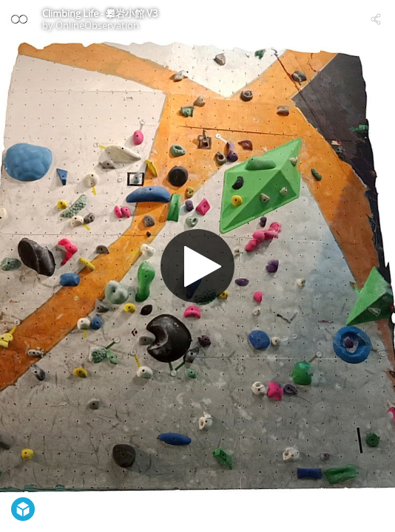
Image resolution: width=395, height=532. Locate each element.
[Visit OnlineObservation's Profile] (19, 19)
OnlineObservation (97, 25)
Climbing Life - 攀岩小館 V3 (100, 13)
